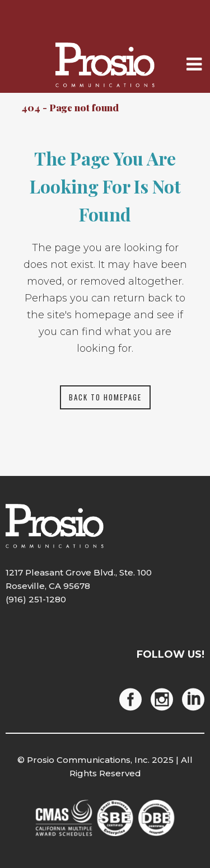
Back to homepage (105, 397)
